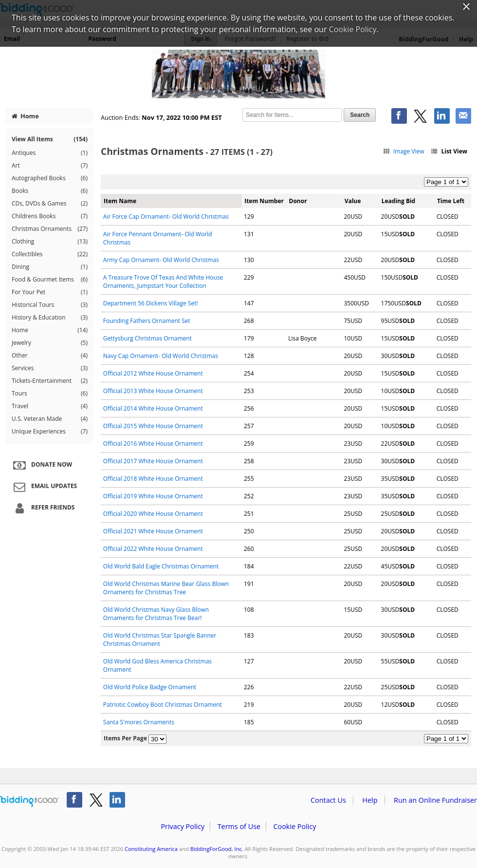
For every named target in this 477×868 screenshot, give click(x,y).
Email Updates (44, 487)
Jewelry (50, 343)
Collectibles (50, 254)
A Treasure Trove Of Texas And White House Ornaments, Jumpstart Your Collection (163, 282)
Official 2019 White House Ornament (153, 496)
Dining (50, 267)
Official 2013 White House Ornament (153, 391)
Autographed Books (50, 178)
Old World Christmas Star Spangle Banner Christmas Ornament (160, 640)
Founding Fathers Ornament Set (147, 321)
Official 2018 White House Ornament (153, 479)
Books (50, 191)
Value (353, 201)
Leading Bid (398, 201)
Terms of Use (239, 826)
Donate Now (41, 465)
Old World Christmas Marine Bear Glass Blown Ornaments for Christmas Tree (166, 588)
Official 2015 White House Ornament (153, 426)
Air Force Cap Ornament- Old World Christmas (166, 217)
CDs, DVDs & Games (50, 204)
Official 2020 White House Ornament (153, 514)
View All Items (50, 139)
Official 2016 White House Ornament (153, 443)
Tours (50, 394)
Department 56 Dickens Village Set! (151, 303)
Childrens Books (50, 216)
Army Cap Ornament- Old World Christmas (161, 260)
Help (370, 800)
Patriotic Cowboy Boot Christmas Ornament (163, 705)
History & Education (50, 318)
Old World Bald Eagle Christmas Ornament (161, 566)
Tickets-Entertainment (50, 381)
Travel (50, 406)
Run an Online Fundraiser (435, 800)
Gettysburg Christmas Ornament (147, 338)
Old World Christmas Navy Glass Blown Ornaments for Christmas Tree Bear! (156, 614)
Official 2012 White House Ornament (153, 373)
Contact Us (328, 800)
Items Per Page (125, 738)
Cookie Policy (294, 826)
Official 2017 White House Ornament (153, 461)
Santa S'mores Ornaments (139, 722)
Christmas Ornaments (50, 229)
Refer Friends (43, 508)
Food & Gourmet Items (50, 280)
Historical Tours (50, 305)
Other (50, 356)
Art (50, 166)
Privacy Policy (183, 826)
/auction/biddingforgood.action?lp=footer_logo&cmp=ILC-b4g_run (29, 802)
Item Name (120, 201)
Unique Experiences (50, 432)
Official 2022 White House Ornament (153, 549)
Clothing (50, 242)
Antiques (50, 153)
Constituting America (151, 849)
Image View (403, 151)
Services (50, 368)
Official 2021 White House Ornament (153, 531)
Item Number (264, 201)
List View (449, 151)
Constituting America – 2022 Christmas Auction (238, 74)
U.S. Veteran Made (50, 419)
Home (25, 116)
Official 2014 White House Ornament (153, 408)
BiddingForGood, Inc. (217, 849)
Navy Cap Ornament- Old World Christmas (161, 356)
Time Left (451, 201)
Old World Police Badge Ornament (150, 687)
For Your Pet (50, 292)
